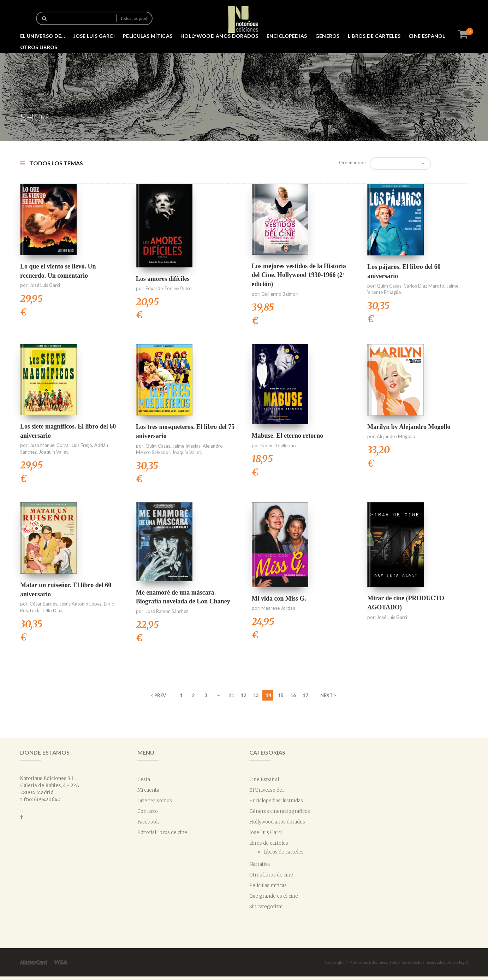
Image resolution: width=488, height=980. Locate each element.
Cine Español (427, 36)
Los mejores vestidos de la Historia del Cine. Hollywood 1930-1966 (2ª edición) (299, 275)
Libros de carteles (284, 852)
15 (281, 695)
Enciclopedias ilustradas (276, 801)
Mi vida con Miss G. (279, 598)
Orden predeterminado (398, 163)
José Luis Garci (45, 285)
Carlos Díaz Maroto (424, 286)
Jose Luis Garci (94, 36)
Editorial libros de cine (162, 833)
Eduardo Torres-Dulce (168, 288)
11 (231, 695)
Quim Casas (389, 286)
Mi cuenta (148, 790)
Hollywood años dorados (219, 36)
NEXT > (328, 695)
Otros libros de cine (271, 875)
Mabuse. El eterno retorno (288, 436)
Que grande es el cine (274, 896)
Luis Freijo (82, 445)
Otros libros (39, 47)
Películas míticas (148, 36)
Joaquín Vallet (53, 452)
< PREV (158, 695)
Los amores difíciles (163, 279)
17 (305, 695)
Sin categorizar (266, 907)
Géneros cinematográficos (280, 811)
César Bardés (43, 604)
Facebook (148, 822)
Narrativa (260, 864)
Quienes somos (155, 801)
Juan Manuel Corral (50, 445)
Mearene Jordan (278, 608)
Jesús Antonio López (81, 604)
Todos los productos (134, 18)
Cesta (144, 780)
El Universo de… (43, 36)
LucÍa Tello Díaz (46, 610)
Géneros (328, 36)
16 (293, 695)
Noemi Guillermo (279, 445)
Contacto (148, 811)
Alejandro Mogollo (396, 436)
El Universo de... (267, 790)
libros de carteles (374, 36)
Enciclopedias (287, 36)
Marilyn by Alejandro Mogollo (409, 427)
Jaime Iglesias (186, 446)
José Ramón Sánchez (167, 611)
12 (244, 695)
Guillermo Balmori (280, 294)
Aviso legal (457, 962)
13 (256, 695)
